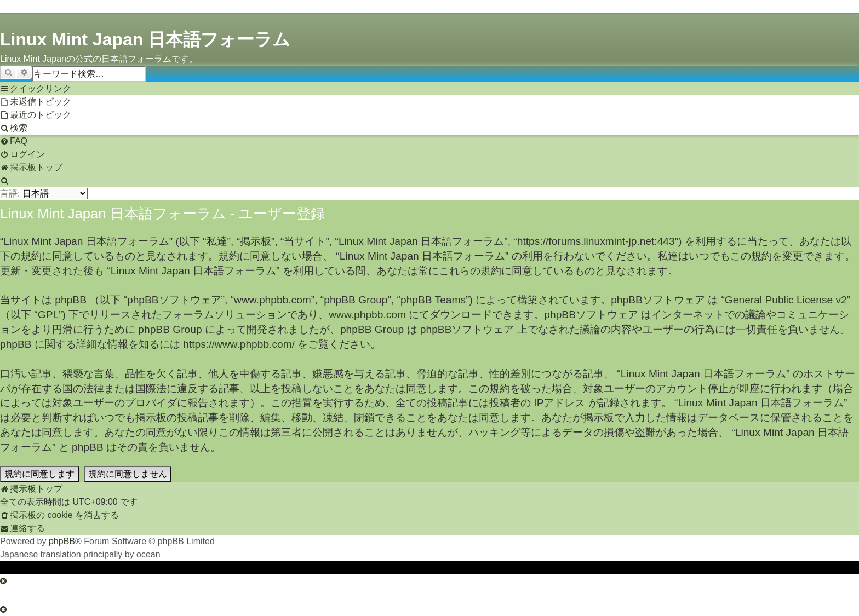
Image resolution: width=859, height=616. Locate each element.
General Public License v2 (786, 300)
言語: (10, 194)
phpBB (62, 541)
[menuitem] (36, 102)
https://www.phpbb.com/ (239, 344)
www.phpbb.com (367, 315)
